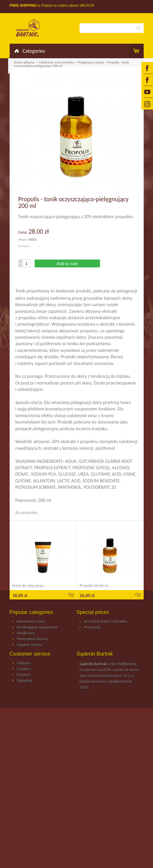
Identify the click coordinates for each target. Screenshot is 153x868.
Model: (23, 240)
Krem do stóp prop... (29, 586)
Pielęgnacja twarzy (91, 62)
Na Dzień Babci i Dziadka (105, 622)
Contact (24, 675)
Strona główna (24, 62)
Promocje (92, 627)
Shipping (24, 681)
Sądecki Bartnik (93, 664)
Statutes (24, 663)
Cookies (24, 669)
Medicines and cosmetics (57, 62)
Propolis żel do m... (95, 586)
